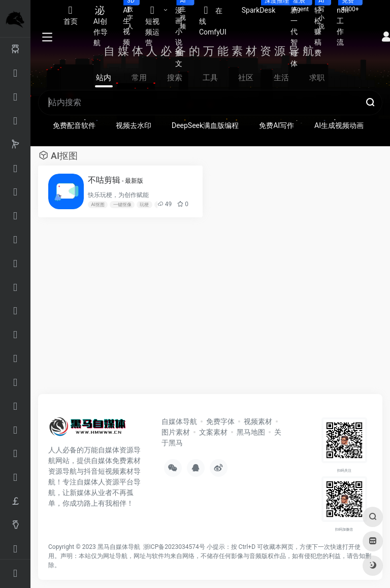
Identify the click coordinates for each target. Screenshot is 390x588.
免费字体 (220, 421)
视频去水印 (134, 125)
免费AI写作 (277, 125)
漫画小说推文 (183, 34)
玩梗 (144, 205)
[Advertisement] (177, 311)
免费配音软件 (74, 125)
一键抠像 (122, 205)
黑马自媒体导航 (119, 547)
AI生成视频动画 (339, 125)
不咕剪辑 (116, 180)
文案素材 (213, 432)
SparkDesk (263, 7)
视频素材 (258, 421)
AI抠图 (97, 205)
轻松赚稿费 (322, 28)
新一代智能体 (298, 34)
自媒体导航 (179, 421)
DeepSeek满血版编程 (205, 125)
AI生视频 (130, 23)
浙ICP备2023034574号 (174, 547)
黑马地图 (251, 432)
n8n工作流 (346, 23)
